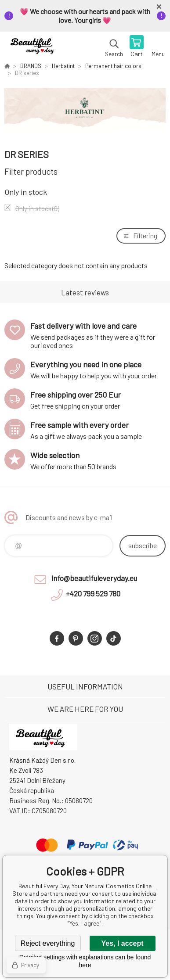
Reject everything (48, 943)
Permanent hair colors (113, 66)
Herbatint (63, 66)
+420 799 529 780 (93, 593)
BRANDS (31, 66)
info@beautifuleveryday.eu (94, 578)
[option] (85, 112)
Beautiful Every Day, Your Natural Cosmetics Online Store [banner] (34, 47)
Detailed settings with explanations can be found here (85, 961)
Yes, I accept (122, 943)
